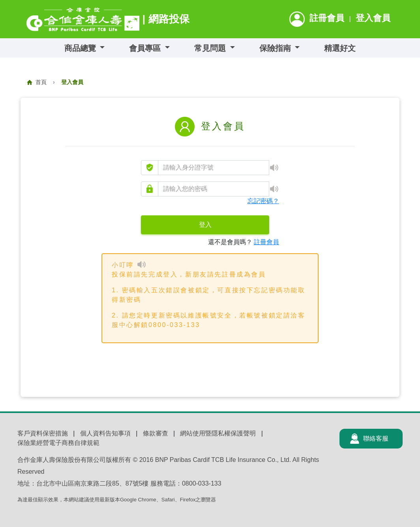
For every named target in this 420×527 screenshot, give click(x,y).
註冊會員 (327, 18)
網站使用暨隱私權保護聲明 (218, 433)
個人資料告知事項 (105, 433)
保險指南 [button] (276, 48)
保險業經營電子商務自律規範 (58, 443)
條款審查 (156, 433)
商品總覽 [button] (81, 48)
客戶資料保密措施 (43, 433)
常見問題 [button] (211, 48)
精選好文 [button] (340, 48)
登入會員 (373, 18)
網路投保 (169, 19)
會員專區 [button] (146, 48)
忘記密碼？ (263, 201)
